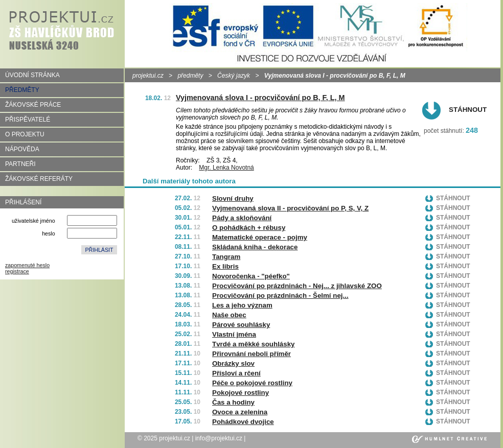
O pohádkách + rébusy (249, 228)
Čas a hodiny (233, 402)
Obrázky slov (233, 363)
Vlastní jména (234, 334)
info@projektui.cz (219, 438)
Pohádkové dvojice (243, 422)
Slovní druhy (233, 198)
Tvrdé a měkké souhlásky (254, 344)
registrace (17, 271)
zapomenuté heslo (27, 265)
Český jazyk (234, 76)
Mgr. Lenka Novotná (226, 168)
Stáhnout (468, 110)
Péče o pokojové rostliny (252, 383)
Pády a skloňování (242, 218)
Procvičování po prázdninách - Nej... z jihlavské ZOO (297, 286)
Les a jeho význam (242, 305)
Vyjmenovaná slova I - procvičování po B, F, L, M (260, 98)
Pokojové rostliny (241, 393)
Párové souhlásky (241, 325)
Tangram (226, 257)
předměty (190, 76)
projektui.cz (148, 76)
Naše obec (229, 315)
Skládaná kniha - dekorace (255, 247)
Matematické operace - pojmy (260, 237)
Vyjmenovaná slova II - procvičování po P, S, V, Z (290, 208)
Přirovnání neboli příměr (252, 354)
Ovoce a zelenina (240, 412)
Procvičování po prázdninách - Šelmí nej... (280, 296)
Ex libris (225, 266)
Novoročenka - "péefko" (251, 276)
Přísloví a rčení (236, 373)
